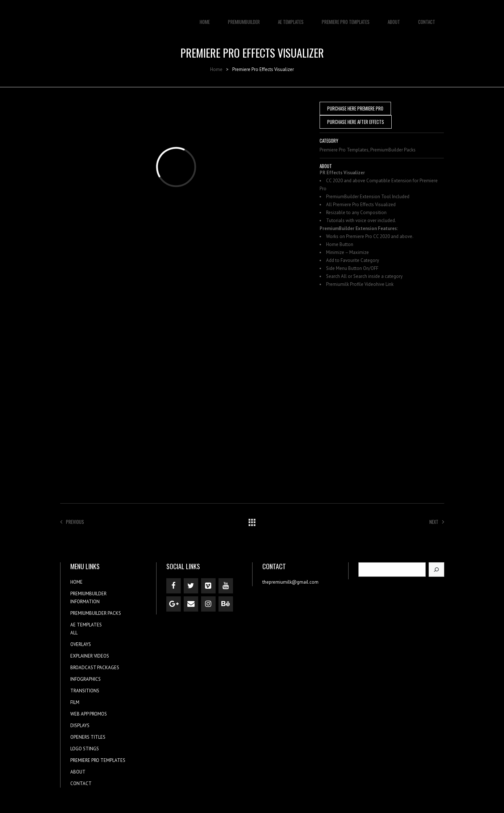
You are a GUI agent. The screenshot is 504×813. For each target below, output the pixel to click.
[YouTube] (226, 586)
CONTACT (427, 18)
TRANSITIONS (85, 691)
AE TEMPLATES (291, 18)
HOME (205, 18)
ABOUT (394, 18)
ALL (74, 633)
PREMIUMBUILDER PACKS (96, 613)
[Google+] (174, 604)
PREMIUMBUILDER (244, 18)
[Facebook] (174, 586)
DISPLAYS (80, 726)
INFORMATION (85, 602)
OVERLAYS (81, 644)
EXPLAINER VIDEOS (90, 656)
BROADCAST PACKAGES (95, 668)
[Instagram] (208, 604)
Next (437, 522)
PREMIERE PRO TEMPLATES (346, 18)
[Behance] (226, 604)
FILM (75, 702)
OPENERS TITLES (88, 737)
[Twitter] (191, 586)
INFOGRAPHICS (86, 679)
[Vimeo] (208, 586)
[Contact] (191, 604)
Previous (72, 522)
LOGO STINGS (85, 749)
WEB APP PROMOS (89, 714)
